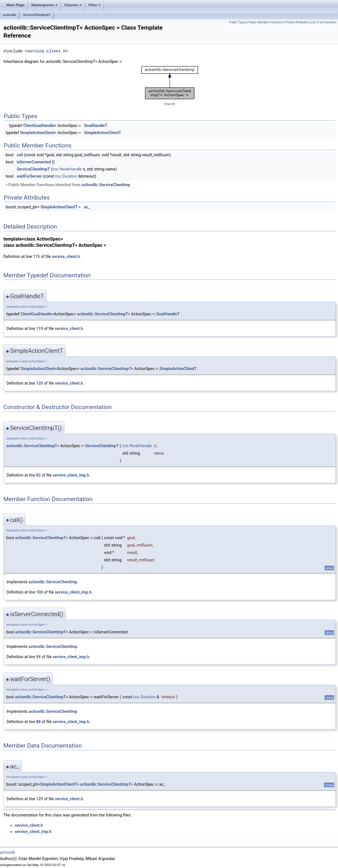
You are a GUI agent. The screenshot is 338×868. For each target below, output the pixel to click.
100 (40, 592)
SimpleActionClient (37, 133)
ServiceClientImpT (37, 15)
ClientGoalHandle (39, 126)
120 (40, 383)
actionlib (10, 15)
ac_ (87, 207)
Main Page (15, 5)
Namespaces (44, 5)
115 (36, 256)
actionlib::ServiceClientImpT (103, 314)
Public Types (237, 22)
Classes (73, 5)
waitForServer (29, 176)
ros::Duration (66, 176)
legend (170, 104)
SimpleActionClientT (103, 133)
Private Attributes (297, 22)
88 (38, 722)
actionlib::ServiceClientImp (106, 185)
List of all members (324, 22)
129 (40, 799)
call (20, 155)
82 (38, 475)
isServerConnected (34, 162)
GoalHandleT (96, 126)
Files (95, 5)
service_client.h (46, 51)
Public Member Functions (266, 22)
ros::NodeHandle (67, 169)
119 (40, 329)
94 (38, 657)
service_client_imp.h (71, 475)
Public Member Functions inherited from (67, 185)
